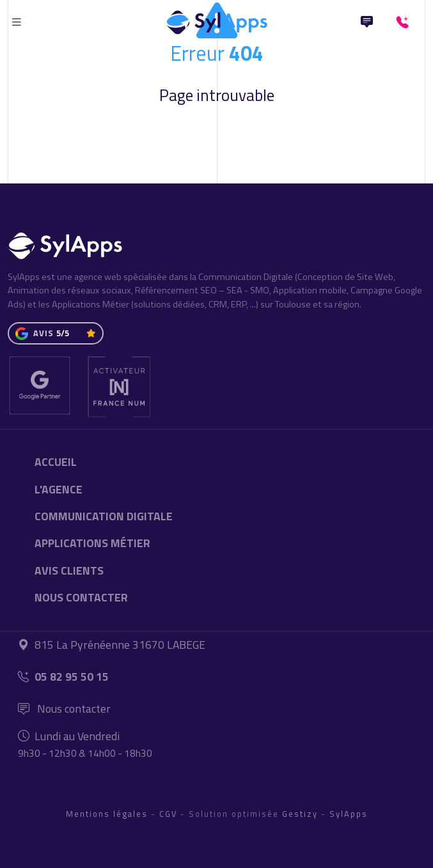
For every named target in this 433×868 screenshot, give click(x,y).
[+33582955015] (405, 22)
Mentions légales (107, 814)
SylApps (349, 814)
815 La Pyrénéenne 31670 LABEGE (112, 645)
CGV (168, 814)
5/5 (63, 333)
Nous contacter (64, 709)
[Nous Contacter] (366, 22)
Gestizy (300, 814)
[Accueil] (217, 19)
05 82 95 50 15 (63, 677)
